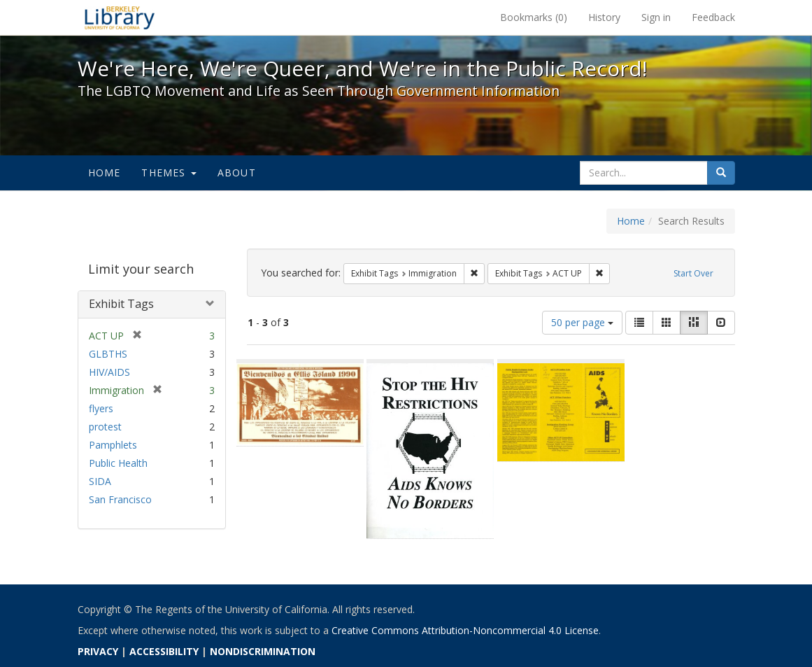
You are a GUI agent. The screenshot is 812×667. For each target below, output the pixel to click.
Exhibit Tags (121, 304)
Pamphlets (113, 445)
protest (105, 427)
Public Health (118, 463)
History (604, 17)
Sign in (656, 17)
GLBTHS (108, 354)
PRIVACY (98, 651)
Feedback (713, 17)
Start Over (693, 273)
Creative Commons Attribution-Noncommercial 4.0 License (465, 630)
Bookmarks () (534, 17)
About (237, 173)
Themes (169, 173)
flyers (101, 408)
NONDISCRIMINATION (263, 651)
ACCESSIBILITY (164, 651)
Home (105, 173)
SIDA (100, 481)
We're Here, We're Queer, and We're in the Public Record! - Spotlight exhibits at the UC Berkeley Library (120, 17)
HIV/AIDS (109, 372)
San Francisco (120, 499)
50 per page (582, 322)
